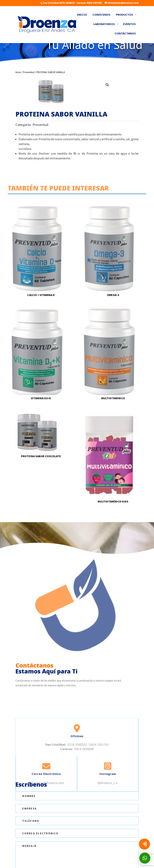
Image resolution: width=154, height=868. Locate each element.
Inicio (18, 72)
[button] (107, 85)
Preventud (29, 72)
